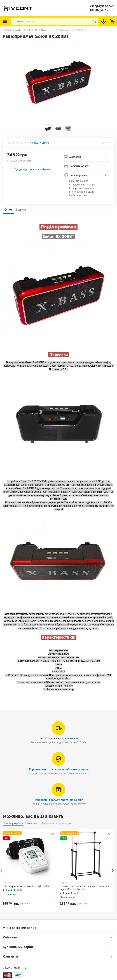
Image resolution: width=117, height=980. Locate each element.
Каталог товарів (5, 21)
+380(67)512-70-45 (102, 6)
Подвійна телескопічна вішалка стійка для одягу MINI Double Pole (84, 888)
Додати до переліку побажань (32, 169)
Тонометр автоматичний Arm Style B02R (26, 886)
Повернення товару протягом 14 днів (58, 800)
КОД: (102, 143)
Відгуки (21, 210)
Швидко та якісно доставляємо (59, 738)
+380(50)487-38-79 (102, 10)
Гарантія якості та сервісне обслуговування (59, 769)
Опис (8, 210)
